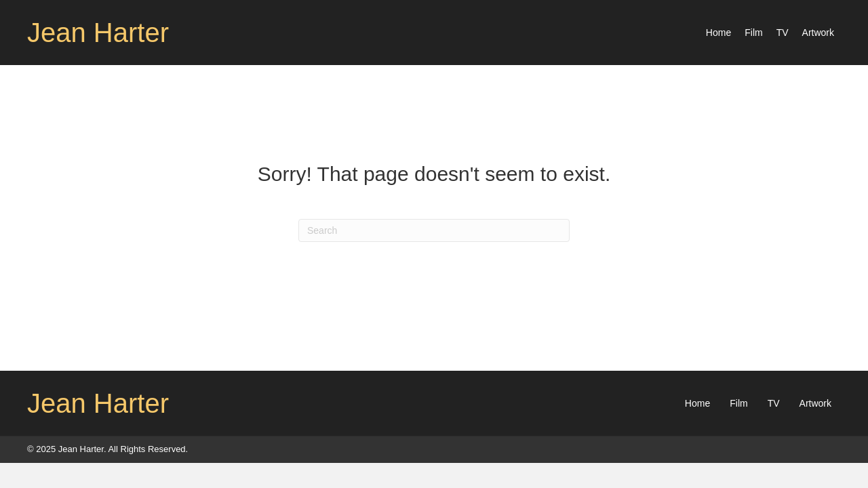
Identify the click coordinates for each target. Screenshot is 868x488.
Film (738, 403)
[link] (718, 33)
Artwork (815, 403)
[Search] (434, 230)
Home (697, 403)
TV (774, 403)
